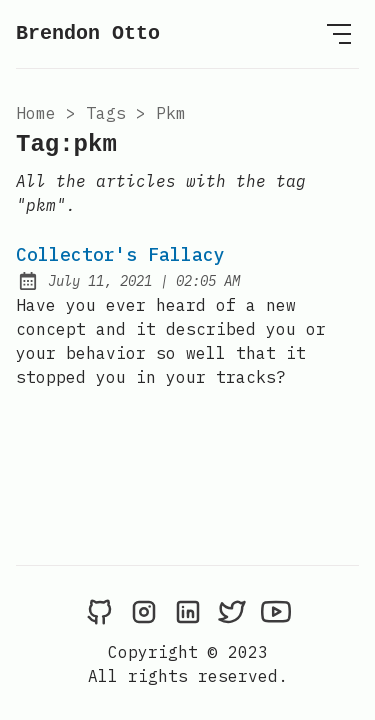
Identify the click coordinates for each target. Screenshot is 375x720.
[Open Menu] (339, 34)
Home (36, 113)
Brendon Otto (88, 33)
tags (106, 113)
